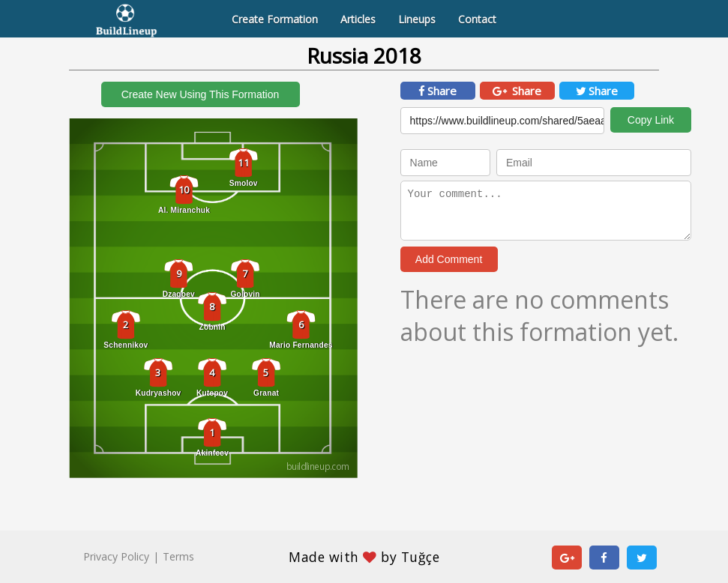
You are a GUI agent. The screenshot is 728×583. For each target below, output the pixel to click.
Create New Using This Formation (201, 94)
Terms (178, 556)
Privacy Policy (116, 556)
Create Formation (275, 19)
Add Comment (449, 259)
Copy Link (651, 120)
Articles (358, 19)
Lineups (417, 19)
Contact (477, 19)
